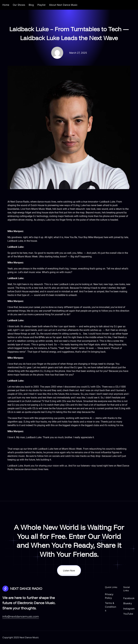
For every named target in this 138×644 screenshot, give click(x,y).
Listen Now (69, 571)
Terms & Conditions (111, 607)
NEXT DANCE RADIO (26, 588)
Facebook (129, 598)
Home (6, 5)
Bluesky (128, 603)
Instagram (129, 609)
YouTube (128, 614)
